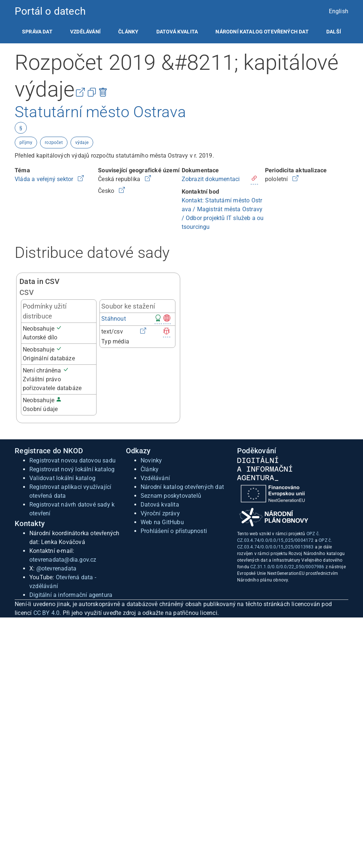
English (339, 11)
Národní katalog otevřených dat (182, 487)
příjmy (26, 143)
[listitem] (37, 32)
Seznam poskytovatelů (171, 496)
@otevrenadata (57, 568)
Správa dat (37, 32)
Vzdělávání (85, 32)
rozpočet (54, 143)
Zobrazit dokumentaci (211, 179)
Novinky (151, 460)
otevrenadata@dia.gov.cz (63, 560)
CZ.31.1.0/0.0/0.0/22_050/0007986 (287, 567)
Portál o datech (50, 11)
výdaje (82, 143)
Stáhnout (114, 319)
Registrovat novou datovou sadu (72, 460)
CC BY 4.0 (47, 613)
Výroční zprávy (160, 513)
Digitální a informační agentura (71, 595)
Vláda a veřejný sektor (45, 179)
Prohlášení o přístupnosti (174, 531)
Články (128, 32)
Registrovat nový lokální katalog (72, 469)
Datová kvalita (177, 32)
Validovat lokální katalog (62, 478)
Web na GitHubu (162, 522)
